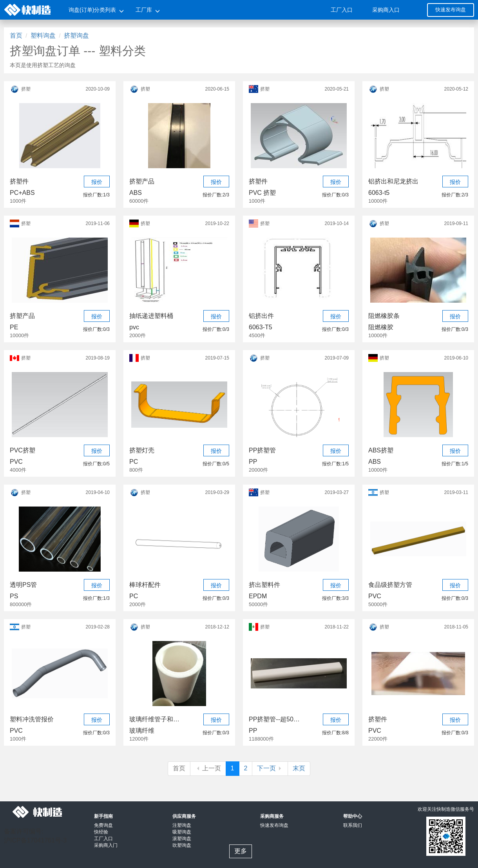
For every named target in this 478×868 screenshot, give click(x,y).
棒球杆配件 (145, 585)
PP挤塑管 (262, 450)
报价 (97, 182)
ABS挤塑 (381, 450)
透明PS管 (23, 585)
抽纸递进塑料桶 (151, 316)
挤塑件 (19, 181)
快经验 (101, 832)
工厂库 (144, 10)
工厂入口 (342, 10)
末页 (299, 768)
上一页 (208, 768)
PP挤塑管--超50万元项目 (274, 719)
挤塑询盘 (76, 35)
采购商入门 (106, 845)
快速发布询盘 (451, 10)
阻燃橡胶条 (384, 316)
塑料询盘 (43, 35)
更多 (241, 851)
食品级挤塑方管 (390, 585)
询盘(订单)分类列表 (92, 10)
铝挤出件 (261, 316)
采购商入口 (386, 10)
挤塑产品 (142, 181)
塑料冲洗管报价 (32, 719)
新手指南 (103, 816)
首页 (16, 35)
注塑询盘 (182, 825)
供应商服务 (184, 816)
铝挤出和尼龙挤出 (393, 181)
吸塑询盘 (182, 832)
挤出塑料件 (264, 585)
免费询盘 (103, 825)
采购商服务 (272, 816)
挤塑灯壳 (142, 450)
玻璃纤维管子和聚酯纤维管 (155, 719)
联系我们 (353, 825)
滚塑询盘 (182, 839)
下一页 (270, 768)
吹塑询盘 (182, 845)
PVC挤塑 (23, 450)
